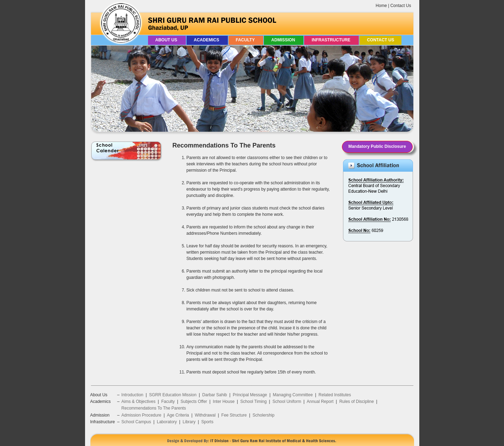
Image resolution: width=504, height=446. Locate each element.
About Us (167, 40)
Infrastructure (331, 40)
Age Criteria (178, 415)
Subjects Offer (194, 402)
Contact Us (401, 6)
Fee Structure (234, 415)
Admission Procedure (141, 415)
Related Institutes (335, 395)
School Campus (136, 422)
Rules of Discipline (356, 402)
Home (381, 6)
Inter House (224, 402)
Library (189, 422)
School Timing (254, 402)
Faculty (246, 40)
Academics (207, 40)
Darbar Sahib (215, 395)
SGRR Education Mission (173, 395)
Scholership (263, 415)
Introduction (132, 395)
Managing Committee (293, 395)
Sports (207, 422)
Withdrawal (205, 415)
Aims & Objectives (138, 402)
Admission (284, 40)
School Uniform (287, 402)
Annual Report (320, 402)
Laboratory (167, 422)
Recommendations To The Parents (154, 408)
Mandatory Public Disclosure (377, 146)
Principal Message (250, 395)
